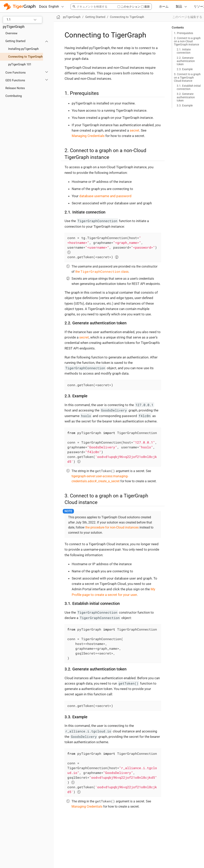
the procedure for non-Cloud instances (112, 527)
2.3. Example (185, 69)
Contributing (14, 96)
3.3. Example (185, 105)
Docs (43, 6)
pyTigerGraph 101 (20, 64)
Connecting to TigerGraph (25, 57)
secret (134, 130)
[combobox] (94, 7)
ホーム (164, 6)
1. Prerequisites (183, 33)
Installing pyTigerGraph (23, 49)
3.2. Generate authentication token (186, 97)
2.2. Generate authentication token (186, 61)
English (54, 6)
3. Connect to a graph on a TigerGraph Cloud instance (187, 77)
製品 (179, 6)
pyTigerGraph (14, 27)
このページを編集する (187, 17)
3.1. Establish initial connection (189, 87)
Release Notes (15, 88)
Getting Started (15, 41)
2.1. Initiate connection (184, 51)
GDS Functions (15, 80)
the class (102, 272)
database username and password (105, 196)
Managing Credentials (88, 136)
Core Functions (16, 73)
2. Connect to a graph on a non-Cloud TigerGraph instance (187, 41)
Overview (11, 33)
